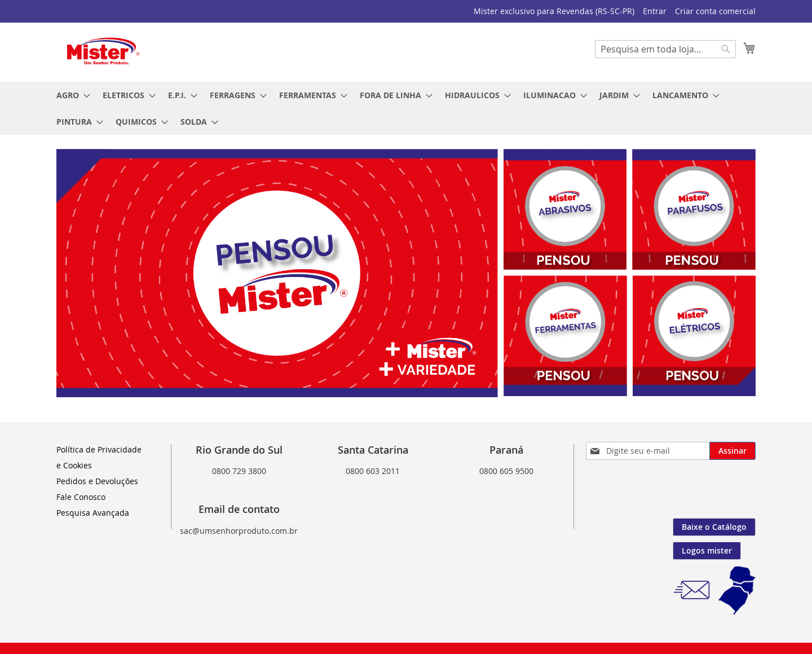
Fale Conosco (81, 497)
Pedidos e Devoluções (97, 481)
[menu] (406, 108)
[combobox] (665, 49)
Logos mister (707, 550)
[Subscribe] (732, 451)
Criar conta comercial (715, 11)
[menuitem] (70, 95)
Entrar (655, 11)
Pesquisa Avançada (93, 513)
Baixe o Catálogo (714, 527)
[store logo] (104, 52)
